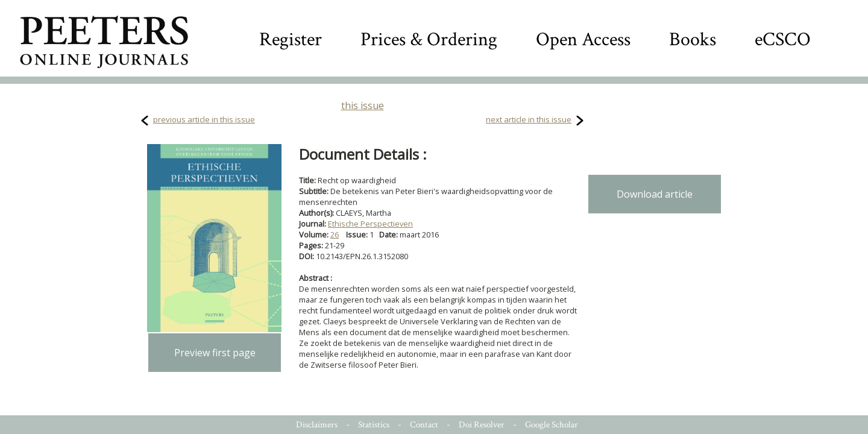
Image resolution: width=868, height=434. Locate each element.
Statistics (374, 425)
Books (693, 39)
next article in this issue (529, 119)
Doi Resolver (482, 425)
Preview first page (215, 353)
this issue (363, 105)
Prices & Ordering (429, 39)
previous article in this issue (204, 119)
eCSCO (783, 39)
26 (335, 234)
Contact (424, 425)
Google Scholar (552, 425)
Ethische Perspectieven (370, 224)
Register (291, 39)
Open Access (583, 39)
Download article (655, 194)
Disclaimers (317, 425)
